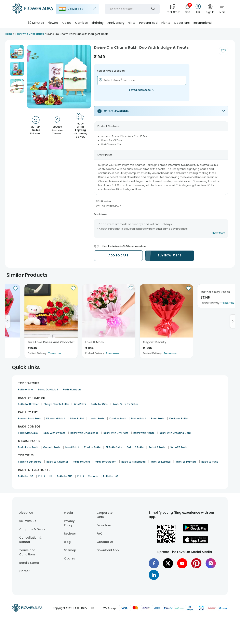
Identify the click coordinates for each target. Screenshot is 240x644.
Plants (166, 23)
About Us (26, 513)
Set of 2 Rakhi (135, 447)
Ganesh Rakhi (52, 447)
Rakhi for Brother (28, 404)
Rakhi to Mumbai (186, 462)
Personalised (148, 23)
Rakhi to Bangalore (30, 462)
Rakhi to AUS (65, 476)
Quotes (69, 558)
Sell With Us (28, 521)
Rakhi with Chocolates (84, 433)
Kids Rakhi (80, 404)
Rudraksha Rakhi (28, 447)
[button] (17, 52)
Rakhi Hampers (72, 390)
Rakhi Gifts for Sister (125, 404)
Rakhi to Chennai (57, 462)
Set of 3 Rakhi (157, 447)
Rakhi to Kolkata (161, 462)
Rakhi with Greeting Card (175, 433)
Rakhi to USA (26, 476)
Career (24, 571)
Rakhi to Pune (210, 462)
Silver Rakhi (77, 418)
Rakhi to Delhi (81, 462)
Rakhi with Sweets (54, 433)
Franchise (104, 525)
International (203, 23)
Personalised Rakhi (30, 418)
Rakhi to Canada (88, 476)
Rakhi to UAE (111, 476)
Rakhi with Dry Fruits (116, 433)
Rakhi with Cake (28, 433)
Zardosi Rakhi (92, 447)
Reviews (70, 534)
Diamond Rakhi (56, 418)
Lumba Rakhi (97, 418)
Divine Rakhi (139, 418)
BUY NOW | (170, 255)
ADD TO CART (118, 255)
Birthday (98, 23)
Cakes (67, 23)
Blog (67, 542)
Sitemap (70, 550)
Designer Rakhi (178, 418)
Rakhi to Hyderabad (134, 462)
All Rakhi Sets (114, 447)
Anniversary (116, 23)
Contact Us (105, 542)
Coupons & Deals (32, 529)
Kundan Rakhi (118, 418)
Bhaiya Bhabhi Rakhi (56, 404)
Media (68, 513)
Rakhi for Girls (99, 404)
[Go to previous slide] (7, 321)
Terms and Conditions (27, 552)
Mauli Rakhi (72, 447)
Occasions (182, 23)
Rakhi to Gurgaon (106, 462)
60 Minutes (36, 23)
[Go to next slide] (233, 321)
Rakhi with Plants (144, 433)
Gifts (132, 23)
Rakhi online (25, 390)
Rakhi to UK (45, 476)
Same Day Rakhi (48, 390)
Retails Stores (29, 563)
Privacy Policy (69, 523)
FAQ (100, 534)
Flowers (53, 23)
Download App (108, 550)
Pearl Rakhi (158, 418)
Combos (81, 23)
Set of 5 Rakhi (179, 447)
